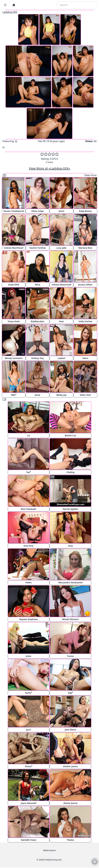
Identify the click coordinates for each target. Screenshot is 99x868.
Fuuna (71, 656)
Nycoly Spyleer (70, 509)
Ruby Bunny (85, 211)
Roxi (61, 321)
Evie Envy (28, 546)
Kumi (61, 211)
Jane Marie (71, 730)
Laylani (62, 358)
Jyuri (29, 730)
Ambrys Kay (38, 358)
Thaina (70, 840)
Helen (29, 582)
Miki (14, 395)
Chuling (70, 472)
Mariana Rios (85, 248)
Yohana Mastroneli (61, 285)
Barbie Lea (70, 435)
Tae (28, 472)
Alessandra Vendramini (70, 582)
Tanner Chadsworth (14, 211)
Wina (38, 285)
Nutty (28, 693)
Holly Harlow (85, 321)
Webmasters (49, 850)
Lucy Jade (61, 248)
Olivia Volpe (38, 211)
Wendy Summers (14, 358)
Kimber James (70, 766)
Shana (29, 766)
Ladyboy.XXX (10, 12)
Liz (29, 435)
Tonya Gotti (14, 321)
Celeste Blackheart (14, 248)
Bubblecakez (38, 321)
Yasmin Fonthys (37, 248)
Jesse (38, 395)
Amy (71, 546)
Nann (85, 358)
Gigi (71, 693)
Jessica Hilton (85, 285)
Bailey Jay (62, 395)
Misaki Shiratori (71, 619)
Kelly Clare (85, 395)
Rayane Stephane (29, 619)
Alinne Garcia (70, 803)
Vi (16, 141)
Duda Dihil (14, 285)
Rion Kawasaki (29, 509)
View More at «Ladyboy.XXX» (49, 168)
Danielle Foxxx (29, 840)
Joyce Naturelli (29, 803)
